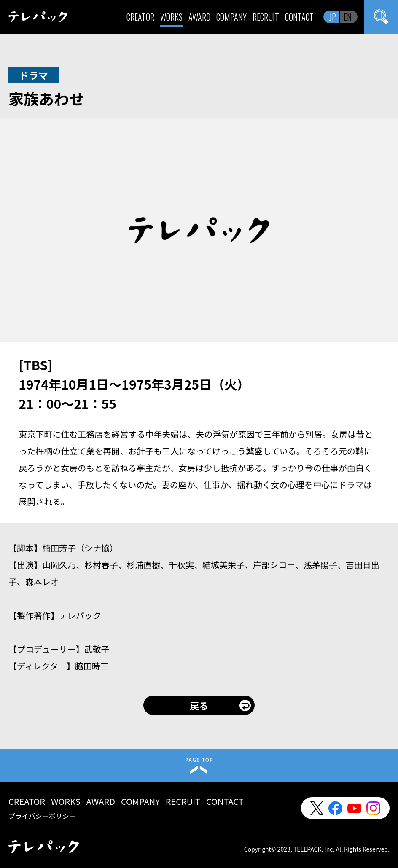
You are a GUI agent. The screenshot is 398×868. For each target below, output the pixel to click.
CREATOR (140, 17)
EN (348, 17)
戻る (199, 705)
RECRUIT (266, 17)
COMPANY (231, 17)
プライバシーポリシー (42, 816)
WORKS (171, 17)
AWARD (199, 17)
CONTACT (299, 17)
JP (333, 17)
